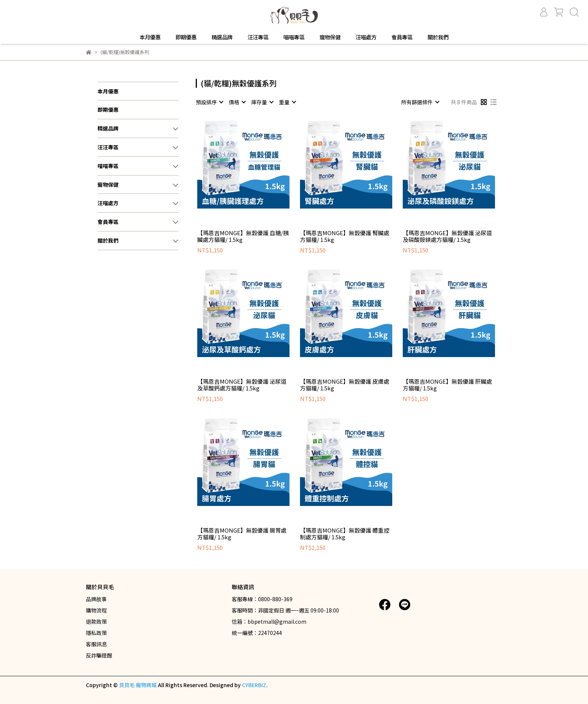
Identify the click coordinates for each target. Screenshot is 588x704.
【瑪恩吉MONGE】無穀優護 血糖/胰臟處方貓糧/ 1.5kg (243, 236)
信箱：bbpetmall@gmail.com (269, 621)
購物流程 (96, 610)
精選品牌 (222, 37)
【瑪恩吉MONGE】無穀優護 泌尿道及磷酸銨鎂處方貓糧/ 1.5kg (447, 236)
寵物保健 (330, 37)
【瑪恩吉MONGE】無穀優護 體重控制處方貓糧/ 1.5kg (345, 534)
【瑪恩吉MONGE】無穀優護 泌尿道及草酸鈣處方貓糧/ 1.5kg (242, 385)
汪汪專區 (258, 37)
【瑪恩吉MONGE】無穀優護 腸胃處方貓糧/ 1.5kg (242, 534)
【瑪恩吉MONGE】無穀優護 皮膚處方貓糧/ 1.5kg (345, 385)
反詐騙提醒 (99, 655)
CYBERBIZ (254, 685)
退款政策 (96, 621)
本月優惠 (150, 37)
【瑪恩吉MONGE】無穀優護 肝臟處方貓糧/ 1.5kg (447, 385)
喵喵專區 (294, 37)
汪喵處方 (366, 37)
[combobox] (209, 102)
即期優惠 (186, 37)
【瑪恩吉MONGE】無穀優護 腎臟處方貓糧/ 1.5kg (345, 236)
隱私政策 (96, 633)
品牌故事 (96, 599)
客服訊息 (96, 644)
